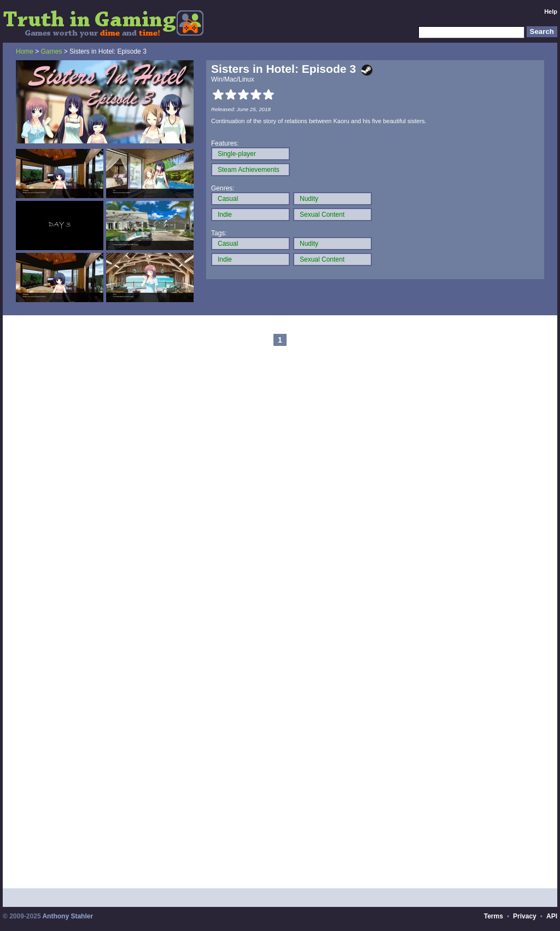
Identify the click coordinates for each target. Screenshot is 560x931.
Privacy (525, 916)
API (552, 916)
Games (52, 51)
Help (551, 11)
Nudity (309, 199)
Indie (225, 215)
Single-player (237, 154)
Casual (228, 199)
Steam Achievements (249, 170)
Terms (494, 916)
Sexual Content (322, 215)
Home (25, 51)
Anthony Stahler (68, 916)
